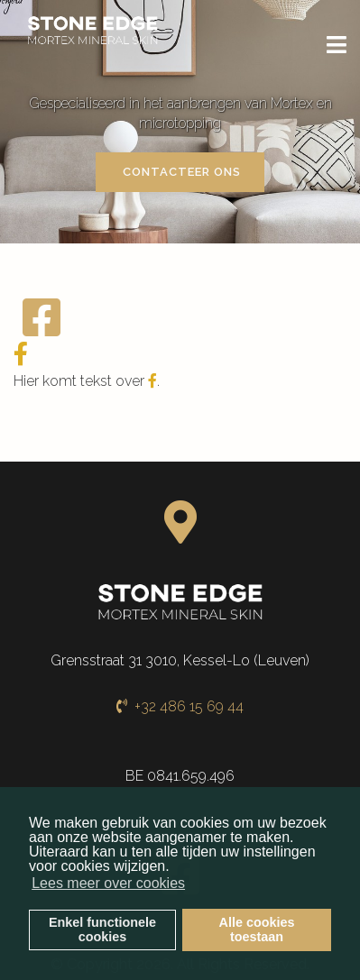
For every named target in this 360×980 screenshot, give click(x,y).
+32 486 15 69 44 (180, 706)
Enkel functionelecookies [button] (102, 930)
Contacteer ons (180, 172)
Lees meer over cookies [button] (108, 883)
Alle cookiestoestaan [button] (257, 930)
